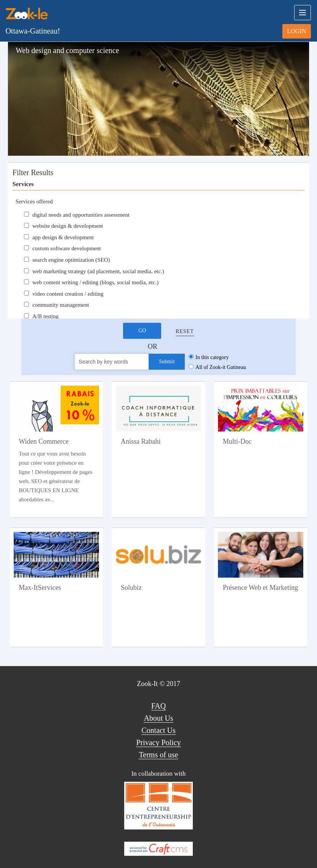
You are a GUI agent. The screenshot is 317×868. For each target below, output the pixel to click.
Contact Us (158, 730)
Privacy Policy (158, 742)
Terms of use (158, 755)
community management (61, 305)
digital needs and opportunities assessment (81, 215)
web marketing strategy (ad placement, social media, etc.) (98, 271)
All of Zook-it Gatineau (221, 367)
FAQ (159, 706)
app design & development (63, 237)
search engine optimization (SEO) (71, 260)
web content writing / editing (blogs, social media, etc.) (95, 282)
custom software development (67, 248)
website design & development (68, 226)
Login (296, 31)
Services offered (34, 201)
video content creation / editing (68, 294)
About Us (158, 718)
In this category (212, 357)
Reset (185, 331)
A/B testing (46, 316)
